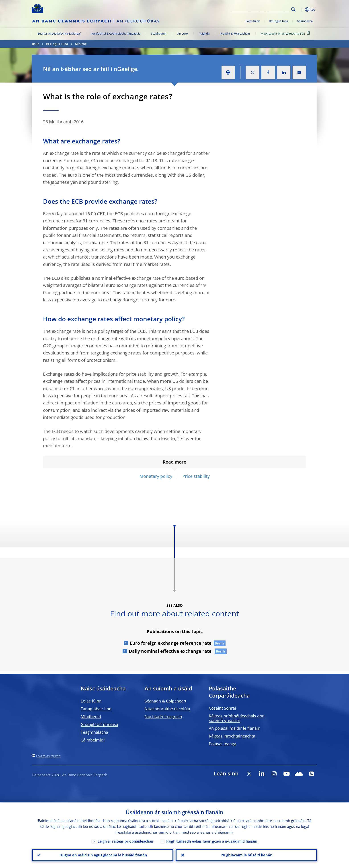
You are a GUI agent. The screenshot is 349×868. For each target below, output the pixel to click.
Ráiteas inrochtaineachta (232, 736)
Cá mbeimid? (93, 740)
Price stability (196, 476)
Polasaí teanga (223, 744)
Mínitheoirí (91, 717)
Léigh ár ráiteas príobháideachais (126, 841)
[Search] (267, 9)
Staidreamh (159, 33)
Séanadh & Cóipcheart (165, 701)
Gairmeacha (305, 21)
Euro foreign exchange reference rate (171, 643)
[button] (302, 10)
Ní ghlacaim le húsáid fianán (246, 855)
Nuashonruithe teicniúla (167, 709)
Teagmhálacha (94, 732)
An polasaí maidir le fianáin (235, 728)
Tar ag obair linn (96, 709)
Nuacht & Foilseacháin (235, 33)
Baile (36, 44)
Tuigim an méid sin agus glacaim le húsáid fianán (103, 855)
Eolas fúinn (253, 21)
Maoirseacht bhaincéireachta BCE (286, 33)
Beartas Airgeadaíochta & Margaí (59, 33)
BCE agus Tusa (278, 21)
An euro (183, 33)
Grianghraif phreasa (99, 724)
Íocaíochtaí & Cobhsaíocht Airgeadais (116, 33)
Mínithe (81, 44)
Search (293, 9)
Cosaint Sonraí (222, 708)
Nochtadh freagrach (163, 717)
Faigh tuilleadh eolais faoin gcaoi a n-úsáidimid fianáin (212, 841)
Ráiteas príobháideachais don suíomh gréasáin (237, 718)
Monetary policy (156, 476)
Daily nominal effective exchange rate (171, 651)
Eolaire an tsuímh (48, 756)
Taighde (204, 33)
